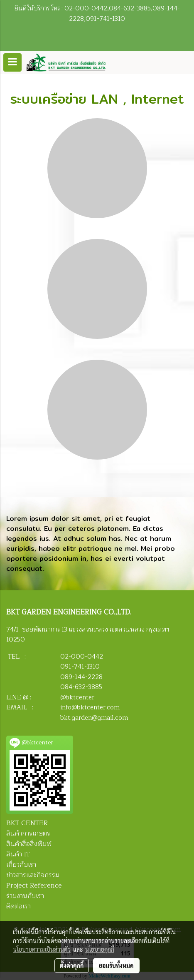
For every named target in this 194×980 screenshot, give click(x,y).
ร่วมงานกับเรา (25, 896)
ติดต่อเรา (18, 906)
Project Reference (34, 885)
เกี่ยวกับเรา (21, 865)
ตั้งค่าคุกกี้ (72, 965)
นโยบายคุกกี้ (100, 949)
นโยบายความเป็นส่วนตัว (42, 949)
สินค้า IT (18, 854)
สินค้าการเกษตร (28, 833)
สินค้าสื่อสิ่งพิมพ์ (29, 844)
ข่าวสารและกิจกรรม (33, 875)
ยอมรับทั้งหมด (116, 965)
